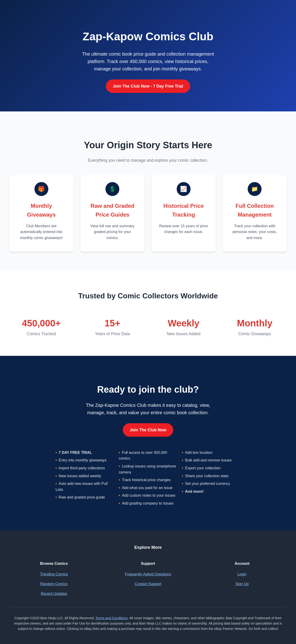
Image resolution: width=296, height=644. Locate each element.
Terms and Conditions (112, 618)
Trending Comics (54, 574)
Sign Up (242, 584)
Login (242, 574)
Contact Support (148, 584)
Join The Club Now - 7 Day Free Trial (148, 86)
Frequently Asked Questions (148, 574)
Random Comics (54, 584)
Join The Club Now (148, 430)
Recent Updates (54, 594)
